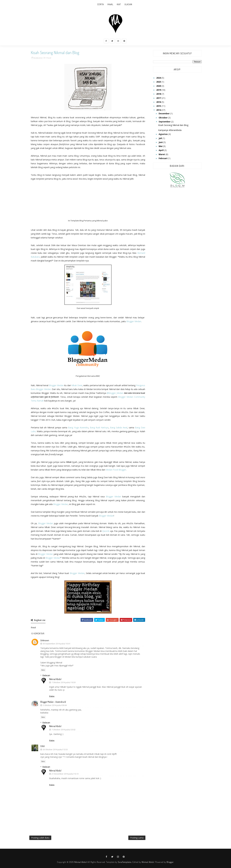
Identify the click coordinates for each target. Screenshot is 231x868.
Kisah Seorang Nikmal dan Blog (173, 125)
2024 (159, 78)
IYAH (43, 746)
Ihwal (110, 4)
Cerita (101, 4)
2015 (159, 106)
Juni (161, 142)
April (161, 150)
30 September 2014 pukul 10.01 (56, 644)
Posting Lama (137, 838)
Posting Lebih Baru (40, 838)
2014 (159, 110)
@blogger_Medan (115, 393)
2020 (159, 86)
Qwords (106, 531)
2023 (159, 82)
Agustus (163, 134)
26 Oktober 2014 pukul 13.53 (55, 749)
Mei (161, 146)
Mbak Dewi (77, 385)
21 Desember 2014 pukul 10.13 (65, 774)
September (165, 122)
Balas (43, 670)
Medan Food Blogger (116, 470)
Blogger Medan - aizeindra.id (53, 702)
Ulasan (128, 4)
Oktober (163, 118)
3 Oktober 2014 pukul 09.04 (55, 705)
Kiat (119, 4)
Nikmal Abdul (55, 679)
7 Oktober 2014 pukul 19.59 (63, 682)
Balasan (46, 675)
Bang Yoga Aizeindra (78, 428)
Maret (162, 154)
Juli (161, 138)
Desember (164, 113)
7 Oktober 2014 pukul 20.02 (63, 730)
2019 (159, 90)
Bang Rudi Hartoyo (99, 428)
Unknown (45, 640)
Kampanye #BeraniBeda (170, 130)
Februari (163, 158)
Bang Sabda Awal (119, 428)
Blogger (170, 862)
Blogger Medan (134, 321)
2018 (159, 94)
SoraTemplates (125, 862)
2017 (159, 98)
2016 (159, 102)
